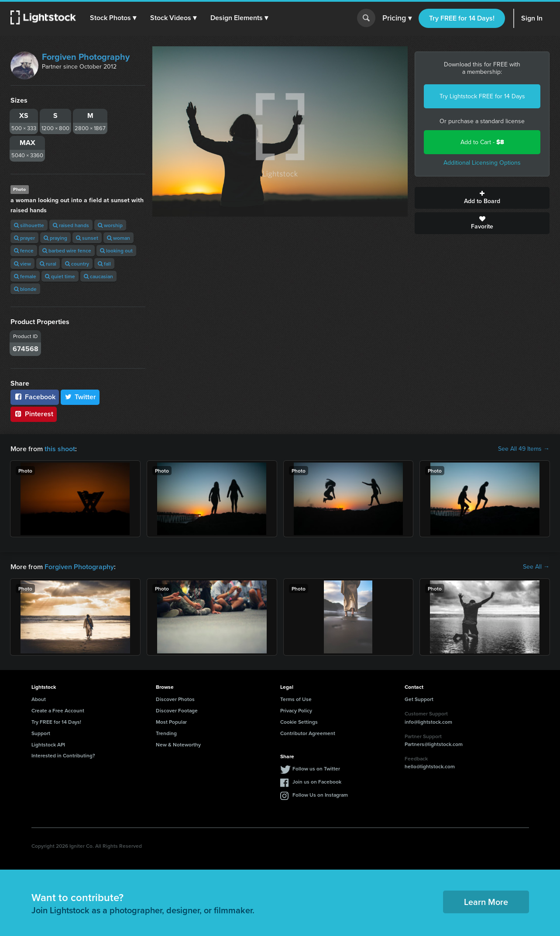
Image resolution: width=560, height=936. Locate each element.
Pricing (397, 18)
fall (104, 264)
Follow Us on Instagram (320, 795)
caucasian (98, 276)
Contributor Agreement (308, 733)
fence (24, 250)
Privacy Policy (296, 710)
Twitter (80, 397)
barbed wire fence (67, 250)
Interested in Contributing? (63, 755)
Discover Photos (175, 699)
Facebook (35, 397)
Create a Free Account (58, 710)
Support (41, 733)
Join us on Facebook (317, 782)
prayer (24, 238)
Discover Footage (177, 710)
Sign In (532, 18)
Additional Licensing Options (482, 163)
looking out (116, 250)
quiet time (60, 276)
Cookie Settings (299, 722)
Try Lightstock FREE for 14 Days (482, 96)
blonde (25, 289)
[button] (113, 18)
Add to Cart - (482, 142)
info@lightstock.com (428, 722)
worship (110, 225)
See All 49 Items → (524, 449)
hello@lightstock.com (430, 766)
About (39, 699)
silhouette (29, 225)
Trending (166, 733)
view (22, 264)
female (25, 276)
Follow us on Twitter (316, 768)
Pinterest (34, 414)
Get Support (419, 699)
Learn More (486, 902)
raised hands (71, 225)
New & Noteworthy (178, 744)
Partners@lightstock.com (434, 744)
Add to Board (482, 198)
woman (119, 238)
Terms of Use (296, 699)
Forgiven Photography (86, 57)
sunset (87, 238)
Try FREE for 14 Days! (462, 18)
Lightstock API (48, 744)
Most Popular (171, 722)
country (77, 264)
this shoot (60, 449)
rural (48, 264)
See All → (536, 567)
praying (55, 238)
